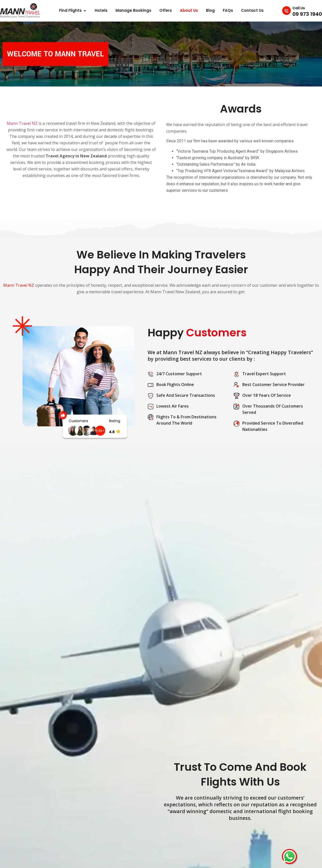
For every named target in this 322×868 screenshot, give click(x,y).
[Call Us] (285, 11)
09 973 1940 (307, 14)
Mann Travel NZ (22, 123)
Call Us (299, 8)
